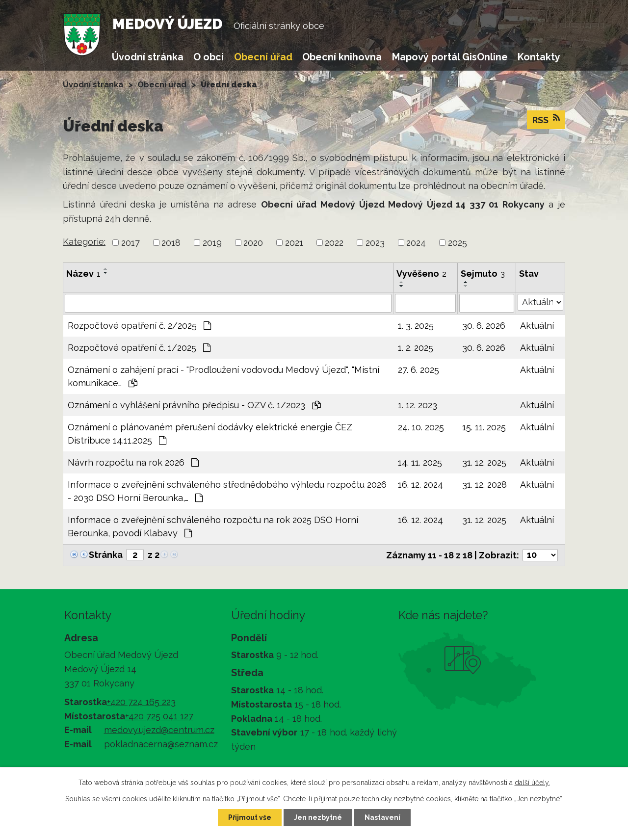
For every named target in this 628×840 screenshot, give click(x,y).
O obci (209, 57)
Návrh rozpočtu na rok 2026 (133, 462)
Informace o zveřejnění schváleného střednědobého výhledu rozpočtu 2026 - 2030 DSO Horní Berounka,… (227, 491)
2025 (458, 243)
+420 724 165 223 (141, 702)
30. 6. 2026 (484, 326)
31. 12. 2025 (484, 462)
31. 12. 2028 (484, 485)
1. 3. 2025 (416, 326)
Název (83, 274)
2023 (375, 243)
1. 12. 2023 (418, 405)
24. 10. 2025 (421, 427)
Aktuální (537, 326)
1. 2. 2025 (416, 348)
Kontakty (539, 57)
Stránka (106, 555)
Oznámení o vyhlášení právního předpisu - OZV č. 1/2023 (194, 405)
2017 (131, 243)
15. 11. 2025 (484, 427)
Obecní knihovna (342, 57)
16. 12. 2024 (420, 485)
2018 (171, 243)
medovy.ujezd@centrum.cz (159, 730)
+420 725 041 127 (159, 716)
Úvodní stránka (148, 57)
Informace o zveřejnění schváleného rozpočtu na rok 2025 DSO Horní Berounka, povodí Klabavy (213, 526)
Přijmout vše (250, 817)
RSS (546, 119)
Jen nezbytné (318, 817)
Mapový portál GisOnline (450, 57)
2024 (416, 243)
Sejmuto (483, 274)
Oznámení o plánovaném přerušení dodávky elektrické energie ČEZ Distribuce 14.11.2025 (210, 434)
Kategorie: (84, 242)
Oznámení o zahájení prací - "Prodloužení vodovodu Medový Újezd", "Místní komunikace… (223, 376)
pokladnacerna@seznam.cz (161, 744)
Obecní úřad (263, 57)
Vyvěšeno (421, 274)
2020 (253, 243)
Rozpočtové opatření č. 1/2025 (139, 348)
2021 (294, 243)
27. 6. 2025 (419, 370)
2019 (212, 243)
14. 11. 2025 (420, 462)
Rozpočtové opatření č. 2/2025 (139, 326)
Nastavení (382, 817)
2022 (334, 243)
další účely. (532, 783)
